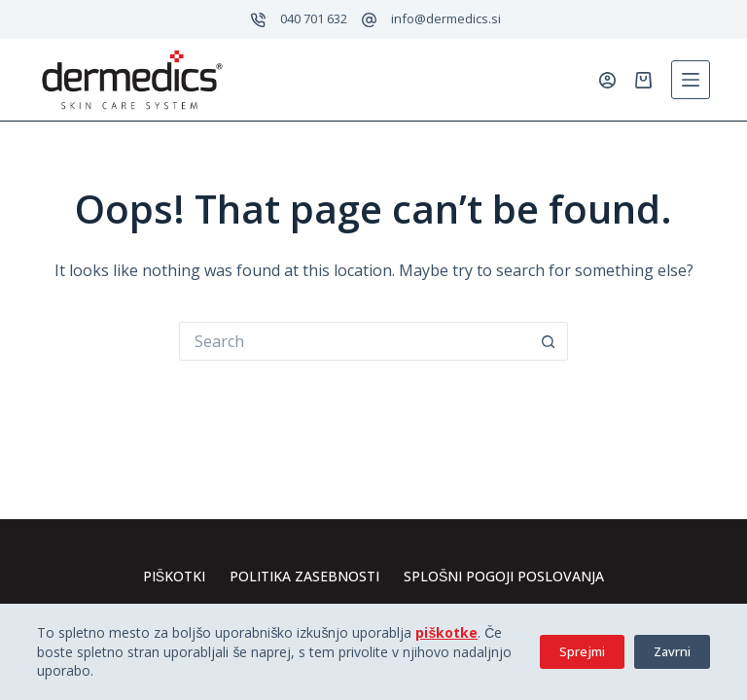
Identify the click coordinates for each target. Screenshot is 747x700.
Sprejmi (582, 651)
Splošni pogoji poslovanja (504, 577)
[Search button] (549, 341)
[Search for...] (354, 341)
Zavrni (672, 651)
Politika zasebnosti (304, 577)
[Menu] (691, 80)
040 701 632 (314, 18)
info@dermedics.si (446, 18)
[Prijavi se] (607, 80)
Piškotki (174, 577)
